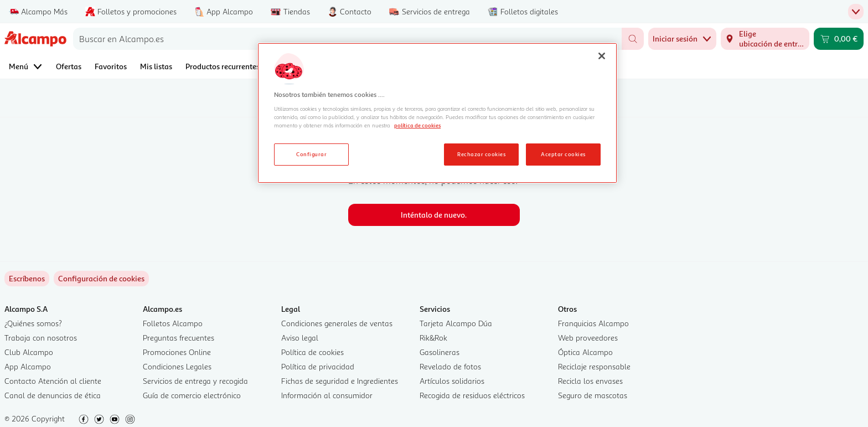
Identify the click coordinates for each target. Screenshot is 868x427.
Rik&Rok (433, 338)
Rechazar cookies (481, 154)
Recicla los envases (590, 381)
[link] (101, 279)
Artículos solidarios (452, 381)
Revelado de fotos (450, 366)
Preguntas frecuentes (179, 338)
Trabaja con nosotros (41, 338)
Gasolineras (440, 352)
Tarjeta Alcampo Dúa (456, 323)
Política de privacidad (318, 366)
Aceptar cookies (563, 154)
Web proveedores (588, 338)
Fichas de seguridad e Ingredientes (340, 381)
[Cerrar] (602, 56)
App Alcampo (28, 366)
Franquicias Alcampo (593, 323)
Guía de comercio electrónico (192, 395)
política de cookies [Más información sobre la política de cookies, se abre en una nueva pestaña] (417, 125)
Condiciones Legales (177, 366)
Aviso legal (300, 338)
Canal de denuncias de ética (53, 395)
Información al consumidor (327, 395)
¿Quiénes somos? (33, 323)
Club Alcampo (29, 352)
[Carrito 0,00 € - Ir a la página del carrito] (839, 39)
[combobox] (347, 39)
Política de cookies (312, 352)
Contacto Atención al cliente (53, 381)
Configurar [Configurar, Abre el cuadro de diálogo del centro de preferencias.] (311, 154)
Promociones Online (177, 352)
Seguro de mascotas (593, 395)
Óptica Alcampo (585, 352)
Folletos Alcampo (173, 323)
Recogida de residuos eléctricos (472, 395)
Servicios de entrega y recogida (195, 381)
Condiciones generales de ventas (337, 323)
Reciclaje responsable (594, 366)
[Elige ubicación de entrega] (765, 39)
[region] (437, 113)
